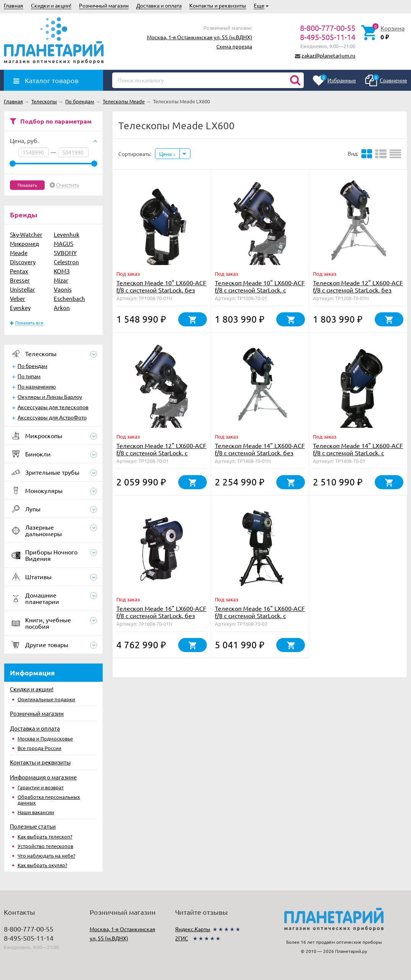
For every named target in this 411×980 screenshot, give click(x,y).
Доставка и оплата (159, 5)
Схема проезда (234, 46)
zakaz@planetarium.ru (328, 55)
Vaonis (63, 289)
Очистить (68, 185)
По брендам (32, 366)
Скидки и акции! (51, 5)
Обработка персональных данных (49, 800)
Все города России (39, 748)
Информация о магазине (43, 777)
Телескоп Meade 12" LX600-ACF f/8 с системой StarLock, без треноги (358, 290)
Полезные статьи (33, 826)
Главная (14, 5)
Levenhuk (67, 234)
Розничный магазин (104, 5)
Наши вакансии (36, 812)
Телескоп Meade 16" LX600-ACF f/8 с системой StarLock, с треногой (260, 615)
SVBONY (65, 253)
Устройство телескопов (45, 846)
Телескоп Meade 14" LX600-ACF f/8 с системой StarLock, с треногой (358, 453)
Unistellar (23, 289)
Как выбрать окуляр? (42, 865)
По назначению (37, 386)
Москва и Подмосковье (45, 738)
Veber (18, 298)
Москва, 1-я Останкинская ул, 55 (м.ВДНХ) (200, 37)
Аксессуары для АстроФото (52, 417)
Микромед (24, 243)
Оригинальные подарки (46, 699)
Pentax (19, 271)
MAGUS (64, 243)
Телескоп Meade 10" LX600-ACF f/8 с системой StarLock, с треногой (260, 290)
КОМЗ (62, 271)
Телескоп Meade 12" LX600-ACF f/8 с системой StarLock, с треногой (161, 453)
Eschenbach (69, 298)
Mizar (61, 280)
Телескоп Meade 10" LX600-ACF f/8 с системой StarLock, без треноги (161, 290)
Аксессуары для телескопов (53, 407)
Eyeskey (20, 308)
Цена (167, 154)
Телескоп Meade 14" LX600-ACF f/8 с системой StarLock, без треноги (260, 453)
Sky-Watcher (26, 234)
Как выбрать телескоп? (45, 836)
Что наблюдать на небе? (46, 855)
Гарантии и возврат (41, 787)
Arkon (62, 308)
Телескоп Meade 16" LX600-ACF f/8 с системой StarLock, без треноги (161, 615)
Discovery (23, 262)
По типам (29, 376)
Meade (19, 253)
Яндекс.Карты (193, 929)
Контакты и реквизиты (218, 5)
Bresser (20, 280)
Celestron (66, 262)
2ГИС (182, 938)
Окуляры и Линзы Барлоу (50, 397)
